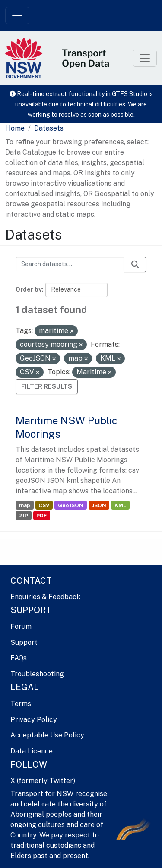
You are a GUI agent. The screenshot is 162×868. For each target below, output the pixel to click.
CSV (44, 505)
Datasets (49, 128)
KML (120, 505)
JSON (99, 505)
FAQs (19, 658)
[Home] (15, 128)
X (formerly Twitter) (43, 781)
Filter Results (47, 386)
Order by (29, 289)
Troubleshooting (37, 674)
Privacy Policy (34, 720)
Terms (21, 704)
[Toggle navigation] (17, 16)
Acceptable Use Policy (47, 735)
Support (24, 642)
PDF (41, 516)
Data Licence (32, 751)
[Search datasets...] (70, 264)
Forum (21, 627)
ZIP (24, 516)
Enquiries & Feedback (45, 597)
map (25, 505)
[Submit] (135, 264)
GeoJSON (71, 505)
